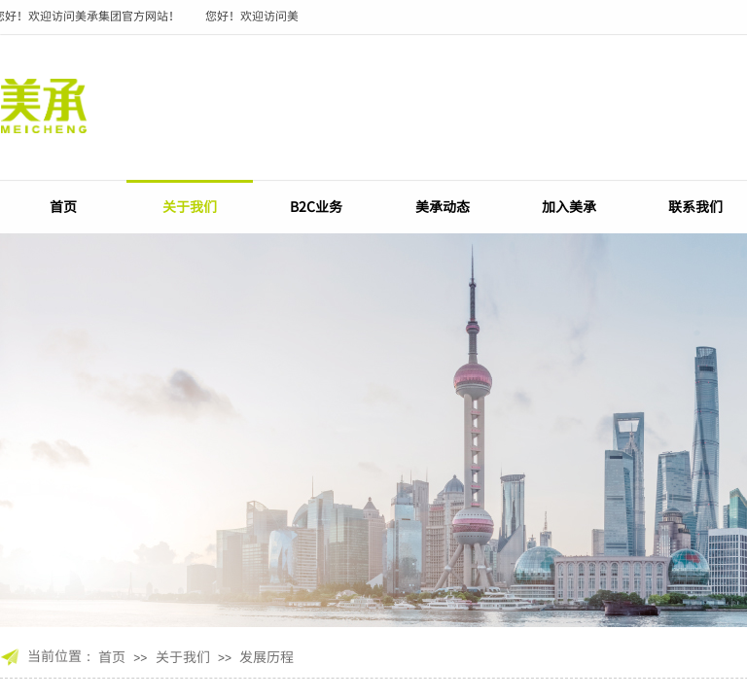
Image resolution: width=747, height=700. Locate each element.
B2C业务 (316, 206)
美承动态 (443, 206)
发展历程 (267, 656)
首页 (63, 206)
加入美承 (569, 206)
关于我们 (190, 206)
